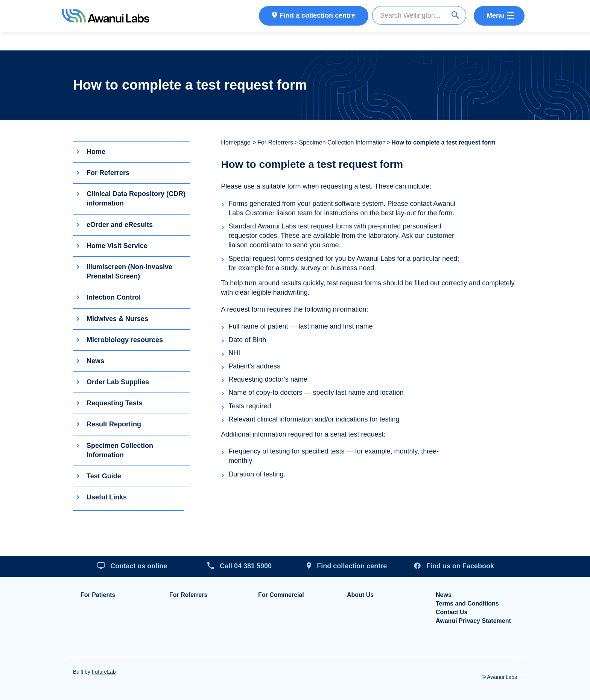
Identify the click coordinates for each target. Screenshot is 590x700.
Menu (495, 15)
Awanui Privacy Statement (473, 621)
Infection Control (114, 298)
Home (96, 152)
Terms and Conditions (467, 604)
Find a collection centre (317, 15)
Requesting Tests (115, 403)
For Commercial (281, 595)
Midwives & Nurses (117, 319)
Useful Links (107, 497)
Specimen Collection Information (120, 450)
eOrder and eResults (120, 225)
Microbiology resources (125, 340)
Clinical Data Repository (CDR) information (136, 199)
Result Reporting (114, 425)
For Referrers (108, 173)
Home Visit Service (117, 246)
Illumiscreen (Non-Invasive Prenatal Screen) (129, 272)
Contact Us (452, 612)
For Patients (98, 595)
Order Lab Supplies (118, 382)
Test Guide (104, 476)
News (95, 361)
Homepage (236, 142)
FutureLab (104, 672)
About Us (360, 595)
